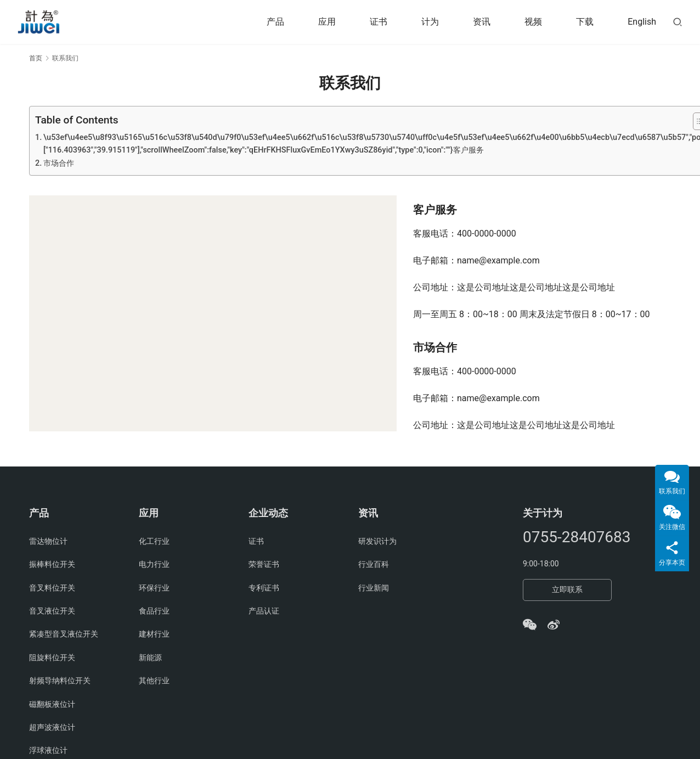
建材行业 (154, 634)
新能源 (150, 657)
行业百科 (374, 564)
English (642, 22)
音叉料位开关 (52, 588)
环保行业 (154, 588)
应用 (327, 22)
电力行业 (154, 564)
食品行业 (154, 611)
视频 (533, 22)
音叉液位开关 (52, 611)
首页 (36, 58)
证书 (379, 22)
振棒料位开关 (52, 564)
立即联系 (567, 589)
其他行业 (154, 681)
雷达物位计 (48, 541)
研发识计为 (377, 541)
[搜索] (678, 22)
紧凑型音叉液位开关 (64, 634)
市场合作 (59, 163)
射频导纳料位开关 (60, 681)
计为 (430, 22)
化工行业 (154, 541)
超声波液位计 (52, 727)
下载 (585, 22)
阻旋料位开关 (52, 657)
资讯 (482, 22)
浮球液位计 (48, 750)
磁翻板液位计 (52, 704)
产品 (275, 22)
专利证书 (264, 588)
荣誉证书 (264, 564)
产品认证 (264, 611)
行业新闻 (374, 588)
